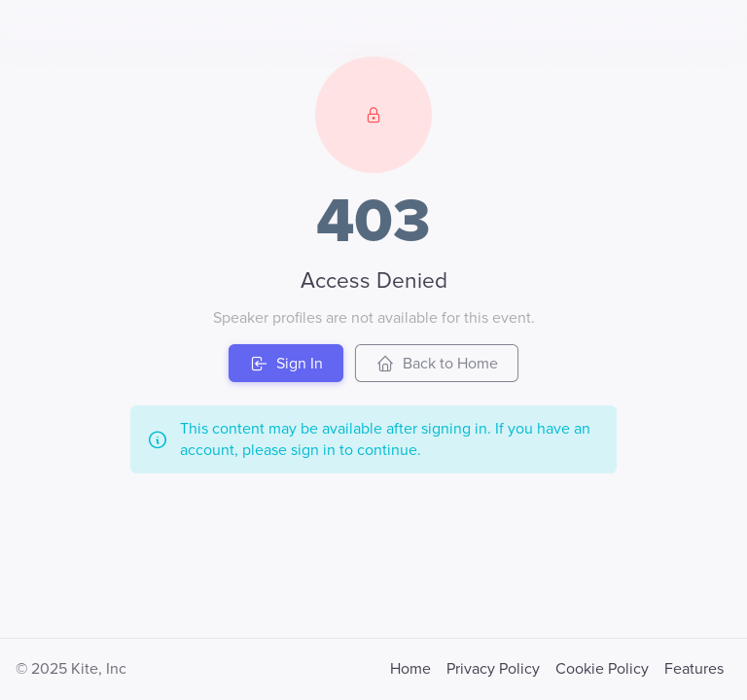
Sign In (286, 364)
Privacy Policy (493, 669)
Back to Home (437, 364)
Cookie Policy (602, 669)
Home (410, 669)
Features (694, 669)
